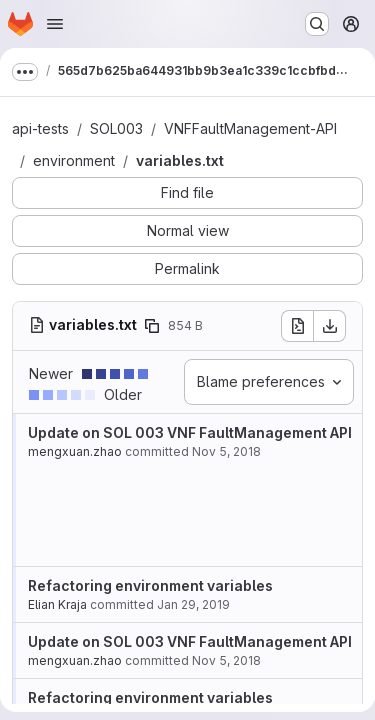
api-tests (40, 128)
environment (74, 160)
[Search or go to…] (317, 24)
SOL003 (116, 128)
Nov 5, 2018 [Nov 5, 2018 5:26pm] (226, 451)
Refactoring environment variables (150, 585)
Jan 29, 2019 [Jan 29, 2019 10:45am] (193, 604)
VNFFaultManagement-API (250, 128)
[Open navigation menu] (55, 24)
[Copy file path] (152, 326)
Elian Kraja (57, 604)
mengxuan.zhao (75, 451)
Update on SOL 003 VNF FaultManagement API (190, 432)
